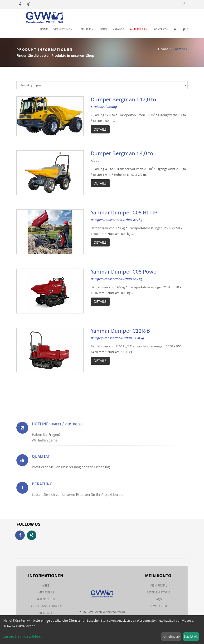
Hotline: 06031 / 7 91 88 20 (57, 434)
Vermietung (63, 29)
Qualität (41, 464)
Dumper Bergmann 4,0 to (122, 153)
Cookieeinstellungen (46, 606)
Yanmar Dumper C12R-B (120, 331)
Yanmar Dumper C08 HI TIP (124, 212)
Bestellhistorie (158, 592)
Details (100, 129)
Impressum (46, 592)
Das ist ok (191, 636)
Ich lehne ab (171, 636)
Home (44, 29)
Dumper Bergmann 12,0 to (124, 99)
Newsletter (158, 606)
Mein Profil (158, 585)
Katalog (118, 29)
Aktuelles (138, 29)
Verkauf (86, 29)
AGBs (46, 585)
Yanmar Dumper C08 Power (125, 271)
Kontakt (161, 29)
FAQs (158, 599)
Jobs (103, 29)
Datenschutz (46, 599)
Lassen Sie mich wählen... (23, 636)
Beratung (42, 491)
